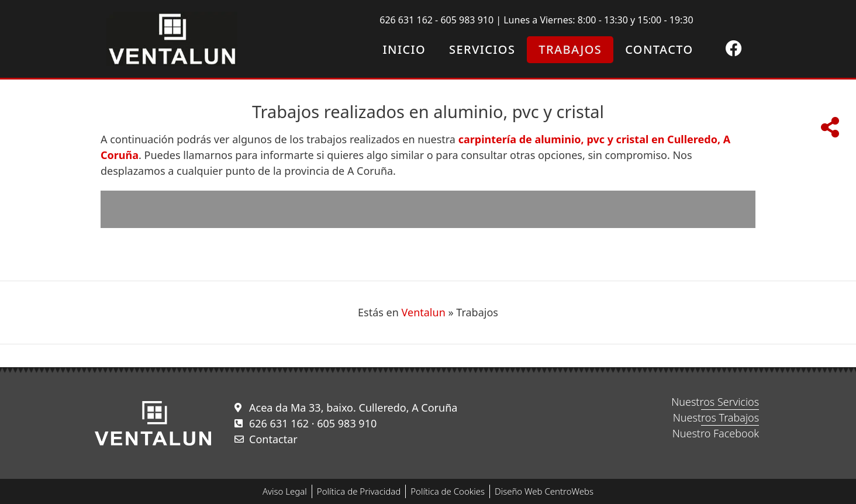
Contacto (659, 49)
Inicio (405, 49)
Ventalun (424, 312)
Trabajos (570, 49)
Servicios (482, 49)
